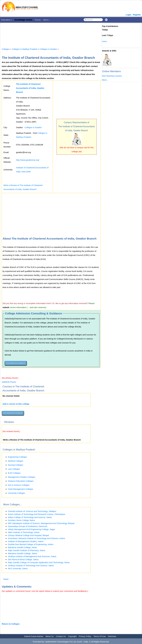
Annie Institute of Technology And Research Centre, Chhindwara (37, 514)
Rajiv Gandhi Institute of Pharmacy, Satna (26, 550)
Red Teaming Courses (112, 76)
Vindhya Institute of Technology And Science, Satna (31, 565)
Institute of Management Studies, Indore (26, 541)
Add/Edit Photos (9, 382)
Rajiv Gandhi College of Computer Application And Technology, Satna (39, 562)
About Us (49, 636)
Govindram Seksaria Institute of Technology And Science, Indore (36, 538)
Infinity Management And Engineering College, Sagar (31, 529)
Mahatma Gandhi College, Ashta (22, 547)
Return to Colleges (11, 624)
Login (129, 15)
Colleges (6, 49)
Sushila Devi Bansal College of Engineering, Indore (31, 544)
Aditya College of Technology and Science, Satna (30, 517)
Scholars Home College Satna (21, 520)
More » (46, 20)
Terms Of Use (100, 636)
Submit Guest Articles (34, 636)
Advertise (112, 636)
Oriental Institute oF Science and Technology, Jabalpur (32, 511)
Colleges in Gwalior (48, 49)
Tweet (6, 579)
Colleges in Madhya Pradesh (25, 49)
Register (137, 15)
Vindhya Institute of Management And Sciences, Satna (32, 556)
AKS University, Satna (18, 568)
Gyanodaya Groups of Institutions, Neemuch (28, 526)
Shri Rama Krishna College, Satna (23, 559)
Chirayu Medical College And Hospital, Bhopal (28, 535)
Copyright (72, 636)
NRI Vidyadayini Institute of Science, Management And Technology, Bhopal (41, 523)
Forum (38, 20)
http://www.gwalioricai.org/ (28, 160)
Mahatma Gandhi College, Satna (22, 553)
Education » (7, 20)
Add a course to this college (16, 404)
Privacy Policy (85, 636)
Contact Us (61, 636)
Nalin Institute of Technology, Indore (24, 532)
